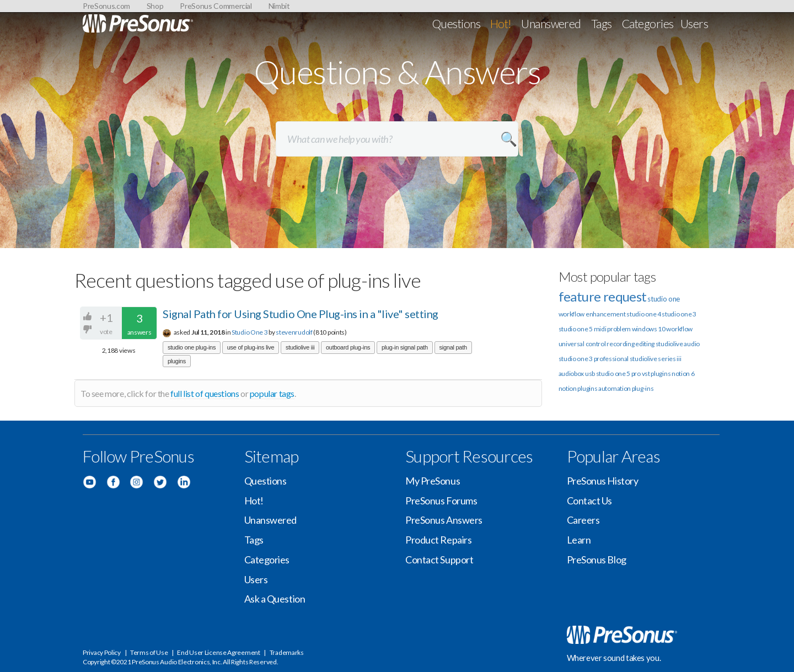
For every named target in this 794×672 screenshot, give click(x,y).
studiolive (669, 344)
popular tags (272, 393)
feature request (603, 296)
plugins (177, 361)
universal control (582, 344)
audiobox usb (577, 373)
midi (600, 329)
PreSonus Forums (441, 501)
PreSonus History (603, 481)
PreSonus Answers (444, 520)
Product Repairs (438, 540)
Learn (579, 540)
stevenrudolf (294, 332)
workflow (679, 329)
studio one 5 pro (618, 373)
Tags (602, 23)
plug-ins (643, 388)
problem (619, 329)
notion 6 (683, 373)
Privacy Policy (102, 652)
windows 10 (649, 329)
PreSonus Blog (597, 560)
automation (615, 388)
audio (692, 344)
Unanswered (551, 23)
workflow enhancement (592, 314)
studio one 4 (643, 314)
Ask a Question (275, 599)
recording (620, 344)
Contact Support (439, 560)
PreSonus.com (106, 6)
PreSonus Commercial (216, 6)
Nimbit (279, 6)
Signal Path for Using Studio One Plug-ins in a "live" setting (301, 314)
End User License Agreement (218, 652)
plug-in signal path (405, 347)
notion (568, 388)
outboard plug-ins (348, 347)
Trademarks (287, 652)
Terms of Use (149, 652)
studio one (664, 299)
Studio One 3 (250, 332)
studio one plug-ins (192, 347)
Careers (583, 520)
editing (645, 344)
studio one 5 (576, 329)
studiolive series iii (656, 359)
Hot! (501, 23)
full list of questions (205, 393)
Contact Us (590, 501)
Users (694, 23)
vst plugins (656, 373)
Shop (155, 6)
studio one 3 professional (594, 359)
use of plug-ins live (251, 347)
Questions (456, 23)
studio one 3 (679, 314)
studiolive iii (300, 347)
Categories (648, 23)
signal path (453, 347)
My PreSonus (433, 481)
